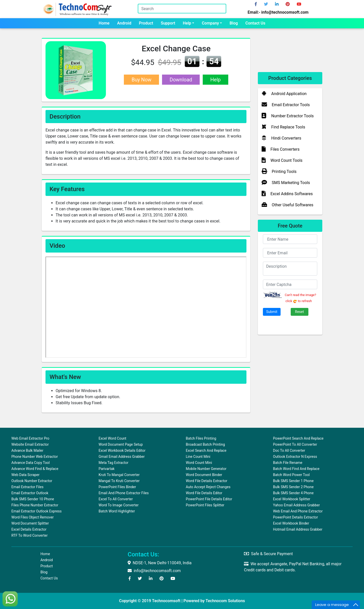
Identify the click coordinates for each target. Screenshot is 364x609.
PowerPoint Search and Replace (298, 438)
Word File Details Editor (204, 493)
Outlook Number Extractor (32, 481)
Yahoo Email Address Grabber (296, 505)
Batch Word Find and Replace (296, 469)
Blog (234, 23)
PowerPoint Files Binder (117, 487)
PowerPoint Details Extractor (295, 517)
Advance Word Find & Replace (35, 469)
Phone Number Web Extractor (35, 457)
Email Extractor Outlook (30, 493)
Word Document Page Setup (121, 444)
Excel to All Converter (116, 499)
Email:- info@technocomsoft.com (278, 12)
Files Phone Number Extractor (35, 505)
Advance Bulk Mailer (27, 450)
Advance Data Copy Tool (31, 463)
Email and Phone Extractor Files (124, 493)
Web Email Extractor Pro (30, 438)
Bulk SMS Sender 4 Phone (293, 493)
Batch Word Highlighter (117, 511)
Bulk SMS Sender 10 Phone (33, 499)
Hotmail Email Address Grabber (298, 529)
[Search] (182, 9)
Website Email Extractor (30, 444)
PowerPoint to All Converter (295, 444)
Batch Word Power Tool (291, 475)
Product (146, 23)
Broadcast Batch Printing (205, 444)
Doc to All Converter (289, 450)
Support (168, 23)
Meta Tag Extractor (113, 463)
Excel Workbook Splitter (292, 499)
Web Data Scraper (25, 475)
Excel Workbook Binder (291, 523)
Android (124, 23)
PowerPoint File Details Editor (209, 499)
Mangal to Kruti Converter (119, 481)
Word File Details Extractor (207, 481)
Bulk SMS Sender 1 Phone (293, 481)
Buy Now (141, 80)
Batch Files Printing (201, 438)
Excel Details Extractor (29, 529)
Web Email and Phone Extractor (298, 511)
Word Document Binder (204, 475)
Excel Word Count (112, 438)
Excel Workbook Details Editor (122, 450)
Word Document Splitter (30, 523)
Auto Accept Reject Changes (208, 487)
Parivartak (107, 469)
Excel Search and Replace (206, 450)
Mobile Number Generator (206, 469)
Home (104, 23)
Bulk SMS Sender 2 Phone (293, 487)
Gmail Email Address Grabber (122, 457)
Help (187, 23)
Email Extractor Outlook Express (37, 511)
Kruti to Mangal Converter (119, 475)
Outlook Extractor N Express (295, 457)
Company (210, 23)
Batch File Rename (288, 463)
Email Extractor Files (27, 487)
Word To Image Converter (119, 505)
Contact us (255, 23)
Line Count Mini (198, 457)
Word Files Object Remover (33, 517)
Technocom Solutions (225, 601)
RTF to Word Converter (29, 535)
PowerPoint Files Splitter (205, 505)
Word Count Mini (199, 463)
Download (181, 80)
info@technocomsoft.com (154, 571)
